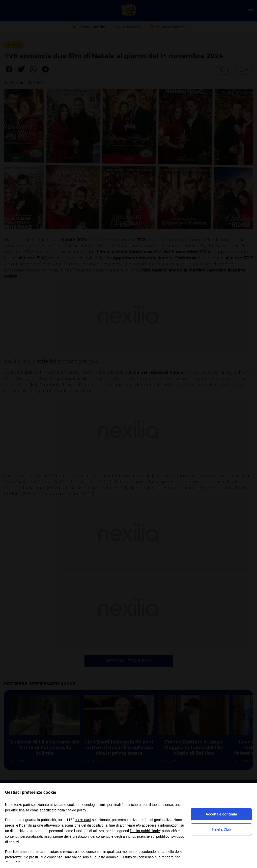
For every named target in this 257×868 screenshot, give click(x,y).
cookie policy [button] (76, 810)
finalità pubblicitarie (145, 831)
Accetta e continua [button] (221, 814)
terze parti (83, 820)
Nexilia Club (221, 829)
